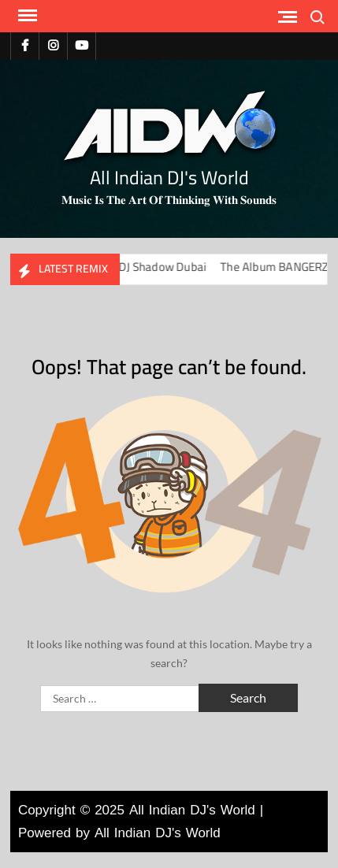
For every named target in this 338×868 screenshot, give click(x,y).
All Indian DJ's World (169, 178)
